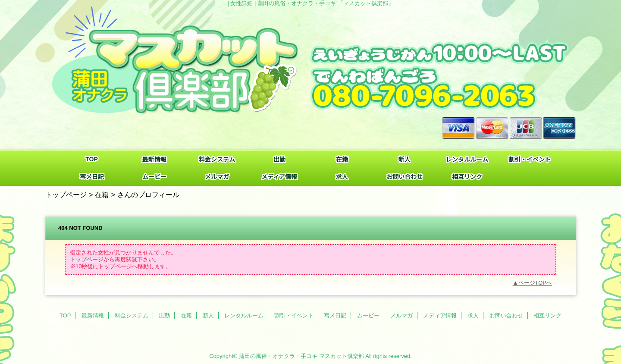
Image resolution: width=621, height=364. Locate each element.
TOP (92, 159)
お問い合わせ (506, 315)
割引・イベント (294, 315)
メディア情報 (440, 315)
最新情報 (93, 315)
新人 (208, 315)
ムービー (368, 315)
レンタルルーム (244, 315)
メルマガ (401, 315)
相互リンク (547, 315)
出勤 (164, 315)
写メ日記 (335, 315)
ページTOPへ (535, 283)
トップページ (66, 195)
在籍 (102, 195)
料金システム (132, 315)
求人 (473, 315)
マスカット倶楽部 (342, 356)
